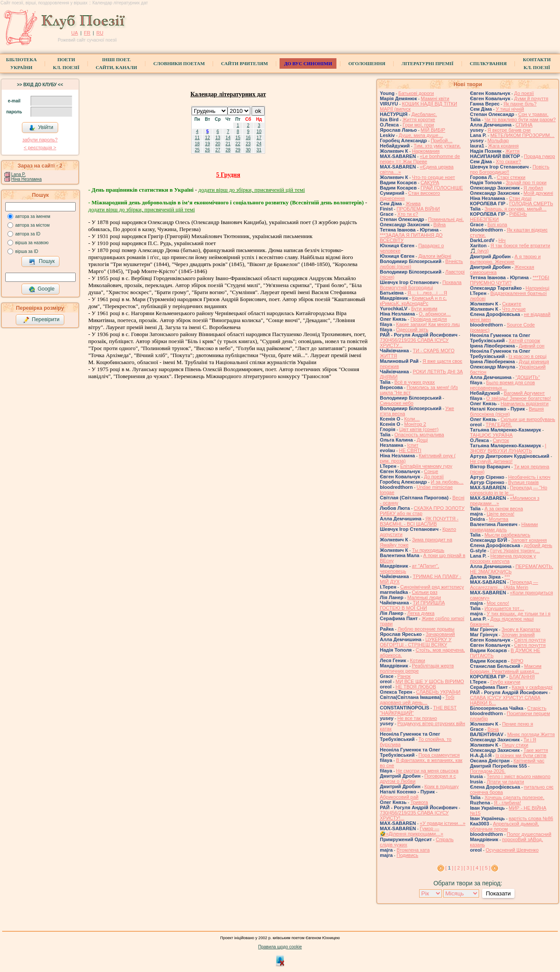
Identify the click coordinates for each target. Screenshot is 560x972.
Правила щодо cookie (280, 947)
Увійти (41, 128)
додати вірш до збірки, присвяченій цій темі (251, 190)
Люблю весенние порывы (426, 629)
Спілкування (488, 63)
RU (100, 33)
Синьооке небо (397, 403)
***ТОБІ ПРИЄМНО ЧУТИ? (509, 280)
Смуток (501, 440)
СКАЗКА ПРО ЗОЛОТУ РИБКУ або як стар (422, 511)
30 (248, 150)
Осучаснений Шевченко (512, 850)
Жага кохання (504, 146)
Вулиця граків (524, 482)
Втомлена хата (413, 850)
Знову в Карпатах (521, 629)
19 (208, 144)
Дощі (422, 440)
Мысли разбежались (507, 535)
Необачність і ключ (529, 477)
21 (228, 144)
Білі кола (497, 225)
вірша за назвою (32, 243)
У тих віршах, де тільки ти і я (518, 614)
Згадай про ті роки (526, 182)
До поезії (434, 477)
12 (208, 138)
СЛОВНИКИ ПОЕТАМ (179, 63)
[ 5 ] (486, 868)
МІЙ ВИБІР (433, 130)
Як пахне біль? (520, 104)
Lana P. (19, 174)
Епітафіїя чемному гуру (426, 466)
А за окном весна (504, 509)
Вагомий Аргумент (524, 393)
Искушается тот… (504, 608)
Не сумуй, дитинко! (491, 461)
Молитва (499, 519)
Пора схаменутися (439, 755)
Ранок (404, 676)
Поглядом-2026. (488, 771)
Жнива (413, 204)
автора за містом (33, 225)
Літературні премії (428, 63)
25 (197, 150)
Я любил (534, 188)
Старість (537, 708)
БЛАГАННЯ (522, 677)
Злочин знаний (518, 635)
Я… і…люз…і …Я (427, 293)
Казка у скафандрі (532, 687)
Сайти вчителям (244, 63)
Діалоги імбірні (435, 256)
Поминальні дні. (446, 219)
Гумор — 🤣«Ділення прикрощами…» (411, 831)
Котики (417, 660)
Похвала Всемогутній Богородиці (421, 285)
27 (218, 150)
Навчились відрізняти (525, 404)
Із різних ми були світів (521, 755)
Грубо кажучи (505, 682)
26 (208, 150)
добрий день (538, 545)
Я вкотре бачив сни (509, 130)
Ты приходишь (428, 550)
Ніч (502, 240)
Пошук (42, 262)
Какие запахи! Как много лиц (428, 324)
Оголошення (367, 63)
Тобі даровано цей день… (417, 700)
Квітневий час (529, 761)
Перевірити (41, 320)
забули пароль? (40, 140)
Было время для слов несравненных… (502, 385)
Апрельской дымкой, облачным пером (504, 826)
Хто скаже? (508, 161)
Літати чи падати (505, 782)
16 (248, 138)
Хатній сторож (525, 340)
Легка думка (421, 613)
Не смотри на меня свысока (427, 771)
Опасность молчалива (419, 435)
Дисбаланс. (424, 114)
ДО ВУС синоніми (308, 63)
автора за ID (28, 234)
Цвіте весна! (500, 514)
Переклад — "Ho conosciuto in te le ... (509, 490)
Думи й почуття (531, 98)
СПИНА (524, 125)
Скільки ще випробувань (528, 419)
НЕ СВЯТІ (410, 450)
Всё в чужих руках (415, 382)
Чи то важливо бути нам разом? (520, 119)
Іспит (413, 445)
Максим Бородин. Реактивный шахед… (506, 669)
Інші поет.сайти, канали (116, 63)
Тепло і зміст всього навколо (518, 776)
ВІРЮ (517, 661)
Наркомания (426, 151)
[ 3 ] (468, 868)
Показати (498, 893)
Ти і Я (530, 740)
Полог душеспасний (529, 834)
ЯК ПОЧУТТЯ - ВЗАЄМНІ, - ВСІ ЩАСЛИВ (419, 521)
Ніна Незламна (27, 179)
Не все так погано (417, 718)
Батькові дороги (416, 93)
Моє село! (498, 603)
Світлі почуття (530, 640)
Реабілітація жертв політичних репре (417, 668)
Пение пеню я (518, 724)
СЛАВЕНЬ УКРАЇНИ (438, 692)
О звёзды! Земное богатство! (518, 398)
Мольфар (498, 140)
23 (248, 144)
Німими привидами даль (504, 527)
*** (507, 577)
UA (75, 33)
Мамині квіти (435, 98)
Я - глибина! (507, 803)
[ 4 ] (477, 868)
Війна (440, 225)
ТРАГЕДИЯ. (499, 425)
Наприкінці (537, 288)
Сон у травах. (533, 114)
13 (218, 138)
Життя (512, 151)
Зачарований (440, 634)
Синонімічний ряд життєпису (432, 587)
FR (87, 33)
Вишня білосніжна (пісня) (507, 411)
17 (259, 138)
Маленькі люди (424, 597)
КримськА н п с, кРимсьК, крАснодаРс (413, 301)
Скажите (512, 304)
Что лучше (514, 309)
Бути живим (424, 309)
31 (259, 150)
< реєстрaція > (40, 147)
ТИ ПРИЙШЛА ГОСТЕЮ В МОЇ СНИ (412, 605)
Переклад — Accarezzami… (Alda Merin (504, 585)
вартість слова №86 (531, 818)
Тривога (419, 802)
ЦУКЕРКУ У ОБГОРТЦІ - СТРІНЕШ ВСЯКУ (416, 642)
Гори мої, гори (418, 125)
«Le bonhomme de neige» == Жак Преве (420, 159)
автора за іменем (33, 216)
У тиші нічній (510, 109)
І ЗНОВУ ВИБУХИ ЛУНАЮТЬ (508, 448)
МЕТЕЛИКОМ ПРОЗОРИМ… (523, 135)
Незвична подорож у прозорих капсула (503, 558)
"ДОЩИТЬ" (528, 377)
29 (238, 150)
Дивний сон (532, 346)
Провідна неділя (429, 319)
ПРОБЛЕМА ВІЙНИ (418, 209)
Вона (493, 729)
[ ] (449, 868)
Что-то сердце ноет (434, 177)
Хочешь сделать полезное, (514, 797)
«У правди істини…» (443, 823)
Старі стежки (511, 177)
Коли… (412, 419)
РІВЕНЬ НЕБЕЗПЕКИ (498, 217)
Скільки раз (425, 592)
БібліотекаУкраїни (21, 63)
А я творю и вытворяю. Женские (505, 259)
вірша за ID (27, 251)
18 (197, 144)
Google (42, 289)
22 (238, 144)
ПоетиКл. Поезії (66, 63)
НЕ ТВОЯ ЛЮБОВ (416, 687)
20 (218, 144)
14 (228, 138)
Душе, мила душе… (421, 135)
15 (238, 138)
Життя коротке (419, 119)
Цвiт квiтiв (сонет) (419, 429)
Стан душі (520, 198)
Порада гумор (540, 156)
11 (197, 138)
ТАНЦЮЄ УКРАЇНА (491, 435)
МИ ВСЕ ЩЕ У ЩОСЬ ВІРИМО (430, 681)
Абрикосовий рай (399, 797)
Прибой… (442, 140)
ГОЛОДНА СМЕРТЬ (531, 204)
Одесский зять (412, 330)
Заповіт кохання (529, 540)
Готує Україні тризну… (515, 551)
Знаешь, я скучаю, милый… (515, 209)
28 (228, 150)
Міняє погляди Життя (531, 734)
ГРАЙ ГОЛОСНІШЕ (442, 188)
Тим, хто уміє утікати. (437, 146)
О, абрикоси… (435, 314)
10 (259, 132)
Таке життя (536, 750)
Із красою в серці (528, 356)
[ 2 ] (458, 868)
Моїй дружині (539, 193)
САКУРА (430, 182)
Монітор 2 (415, 424)
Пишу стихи (515, 745)
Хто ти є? (408, 214)
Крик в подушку (441, 786)
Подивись (407, 855)
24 (259, 144)
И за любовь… (447, 482)
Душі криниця (534, 361)
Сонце (431, 471)
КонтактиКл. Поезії (537, 63)
